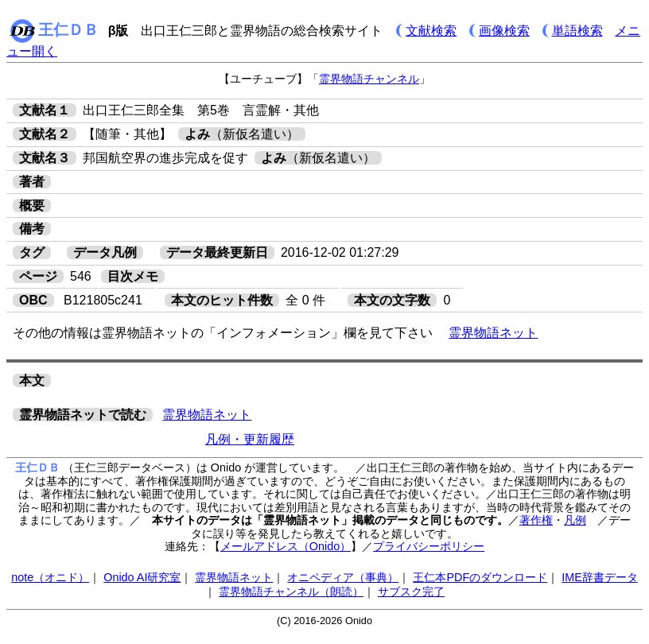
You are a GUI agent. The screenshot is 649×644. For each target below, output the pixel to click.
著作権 (536, 520)
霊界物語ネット (493, 333)
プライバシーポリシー (429, 546)
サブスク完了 (411, 592)
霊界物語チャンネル (369, 79)
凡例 (575, 520)
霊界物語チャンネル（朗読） (291, 592)
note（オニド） (50, 577)
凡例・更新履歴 (250, 439)
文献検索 (431, 31)
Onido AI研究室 (142, 577)
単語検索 (577, 31)
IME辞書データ (600, 577)
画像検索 (504, 31)
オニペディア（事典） (343, 577)
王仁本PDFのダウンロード (480, 577)
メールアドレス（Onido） (286, 546)
